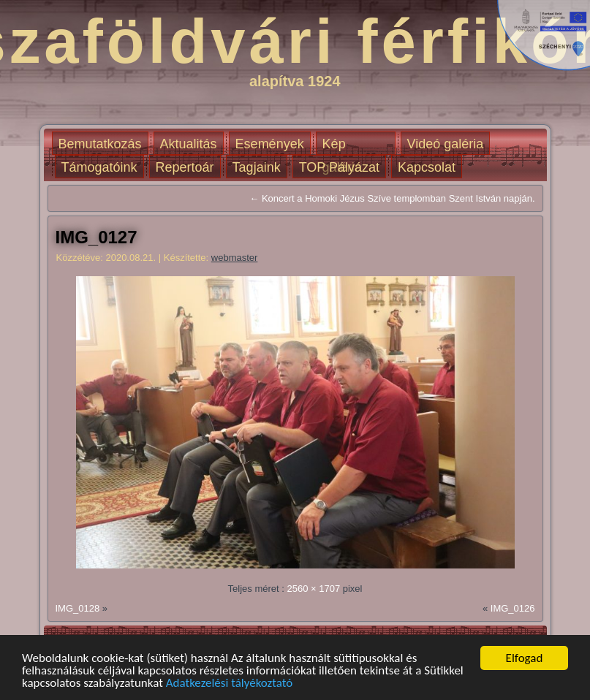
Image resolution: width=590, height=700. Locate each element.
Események (270, 144)
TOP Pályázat (339, 167)
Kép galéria (342, 146)
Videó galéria (446, 144)
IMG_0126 (513, 608)
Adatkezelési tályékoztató (230, 683)
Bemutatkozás (100, 144)
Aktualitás (189, 144)
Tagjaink (257, 167)
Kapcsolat (427, 167)
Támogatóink (99, 167)
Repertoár (185, 167)
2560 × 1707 (313, 589)
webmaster (235, 258)
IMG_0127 (97, 237)
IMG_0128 (78, 608)
